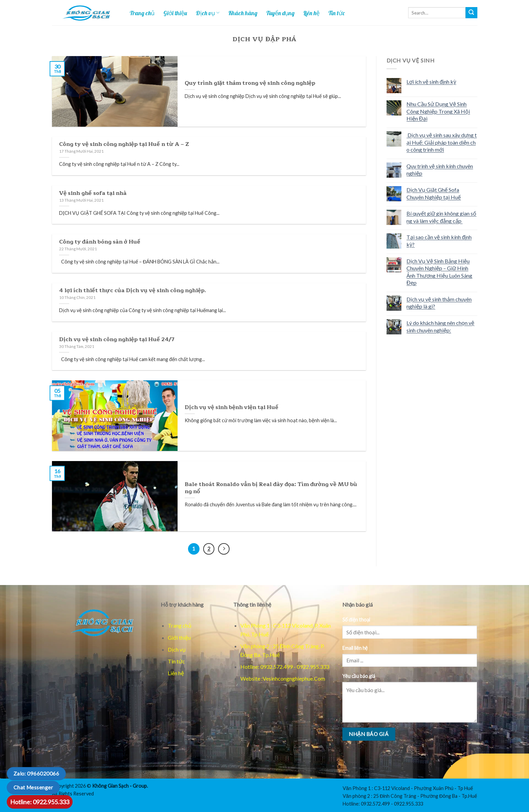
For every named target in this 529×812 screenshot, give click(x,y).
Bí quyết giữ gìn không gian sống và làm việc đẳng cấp (441, 217)
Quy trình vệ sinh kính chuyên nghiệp (440, 170)
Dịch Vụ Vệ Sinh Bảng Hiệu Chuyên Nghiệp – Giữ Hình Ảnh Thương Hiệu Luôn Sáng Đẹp (439, 272)
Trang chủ (142, 13)
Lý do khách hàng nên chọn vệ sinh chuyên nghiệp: (440, 326)
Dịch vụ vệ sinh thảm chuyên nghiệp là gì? (439, 303)
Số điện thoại (356, 620)
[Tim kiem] (471, 13)
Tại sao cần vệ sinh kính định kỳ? (439, 241)
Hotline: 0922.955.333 (40, 802)
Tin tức (337, 13)
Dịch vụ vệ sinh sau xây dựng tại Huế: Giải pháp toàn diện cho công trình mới (442, 142)
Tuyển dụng (280, 13)
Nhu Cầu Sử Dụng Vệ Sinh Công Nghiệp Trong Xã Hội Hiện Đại (438, 111)
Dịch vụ (208, 13)
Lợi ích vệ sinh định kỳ (431, 82)
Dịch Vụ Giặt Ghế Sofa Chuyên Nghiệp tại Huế (434, 193)
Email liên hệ (355, 648)
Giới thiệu (175, 13)
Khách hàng (243, 13)
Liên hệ (311, 13)
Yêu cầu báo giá (359, 676)
